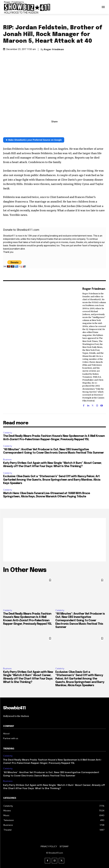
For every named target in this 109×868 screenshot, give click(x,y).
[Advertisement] (54, 540)
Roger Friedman (54, 49)
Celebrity (8, 433)
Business (7, 460)
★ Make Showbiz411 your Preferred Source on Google (34, 140)
